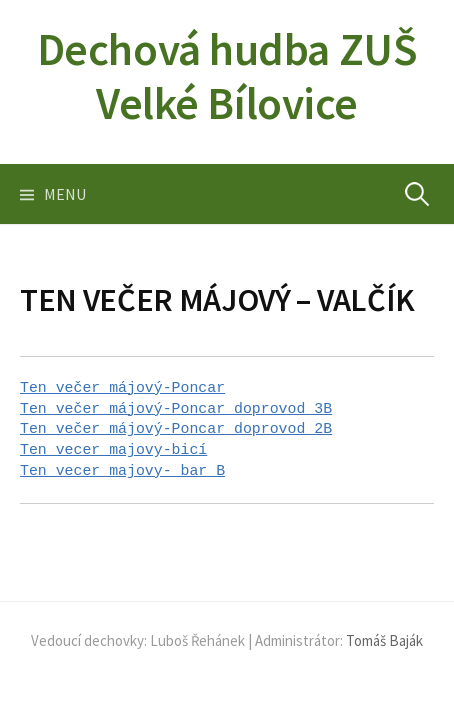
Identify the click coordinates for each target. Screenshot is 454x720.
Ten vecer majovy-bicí (113, 450)
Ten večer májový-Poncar (122, 388)
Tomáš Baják (384, 640)
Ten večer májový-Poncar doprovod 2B (176, 429)
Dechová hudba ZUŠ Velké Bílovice (227, 76)
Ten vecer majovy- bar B (122, 471)
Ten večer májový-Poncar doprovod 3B (176, 409)
